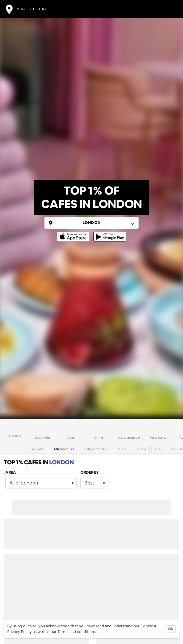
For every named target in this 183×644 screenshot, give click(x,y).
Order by (90, 472)
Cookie (147, 626)
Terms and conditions (77, 632)
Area (11, 472)
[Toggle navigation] (170, 9)
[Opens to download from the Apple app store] (74, 233)
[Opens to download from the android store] (109, 233)
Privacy (14, 632)
